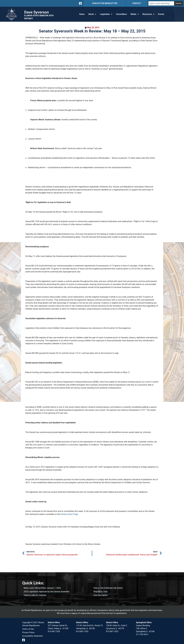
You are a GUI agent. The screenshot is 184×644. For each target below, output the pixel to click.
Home (82, 14)
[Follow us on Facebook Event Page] (24, 640)
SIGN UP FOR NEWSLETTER (105, 3)
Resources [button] (148, 14)
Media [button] (135, 14)
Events (161, 14)
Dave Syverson (37, 12)
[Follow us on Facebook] (80, 3)
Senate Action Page (69, 514)
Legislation (106, 14)
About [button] (92, 14)
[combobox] (161, 3)
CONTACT (137, 3)
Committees (121, 14)
